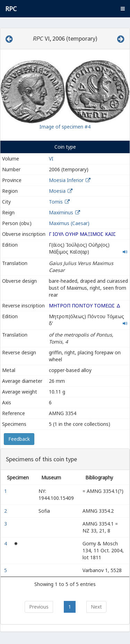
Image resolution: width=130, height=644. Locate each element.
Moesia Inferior (66, 180)
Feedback (19, 439)
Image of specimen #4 (65, 127)
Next (96, 607)
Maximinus (61, 212)
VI (51, 159)
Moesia (57, 191)
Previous (39, 607)
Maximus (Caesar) (69, 223)
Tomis (56, 202)
